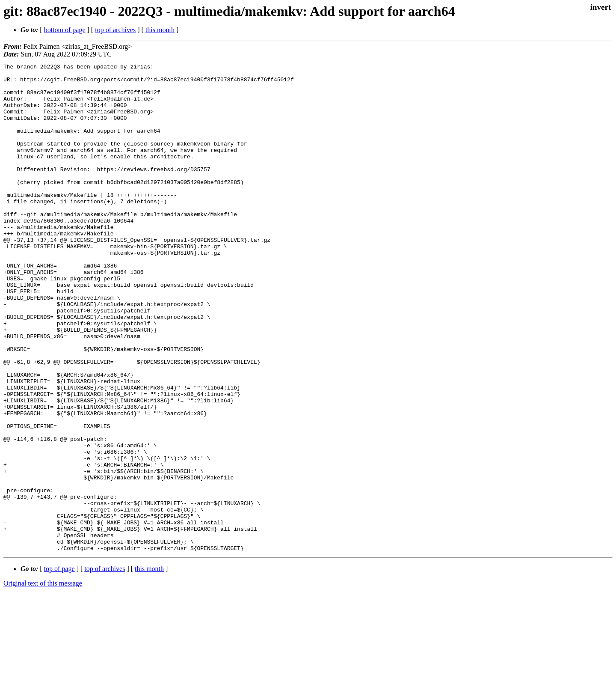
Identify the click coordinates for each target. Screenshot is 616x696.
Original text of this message (43, 681)
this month (160, 30)
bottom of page (65, 30)
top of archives (115, 30)
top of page (59, 666)
